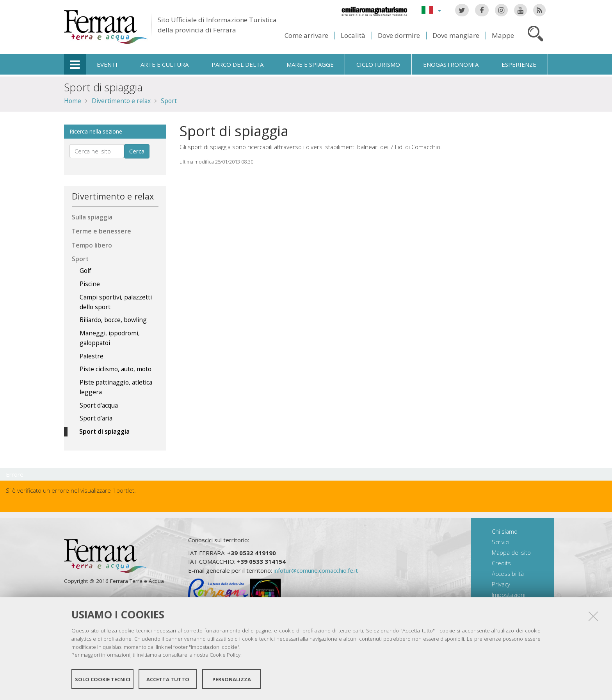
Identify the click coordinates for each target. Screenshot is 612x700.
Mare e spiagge (310, 64)
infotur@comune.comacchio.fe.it (316, 570)
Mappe (503, 35)
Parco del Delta (238, 64)
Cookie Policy (225, 655)
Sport (169, 101)
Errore (15, 474)
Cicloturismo (378, 64)
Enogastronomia (451, 64)
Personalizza (232, 680)
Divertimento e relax (121, 101)
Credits (501, 563)
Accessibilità (508, 574)
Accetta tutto (168, 680)
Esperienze (519, 64)
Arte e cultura (165, 64)
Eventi (107, 64)
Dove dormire (399, 35)
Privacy (501, 584)
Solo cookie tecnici (103, 680)
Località (353, 35)
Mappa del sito (511, 552)
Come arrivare (306, 35)
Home (73, 101)
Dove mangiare (456, 35)
